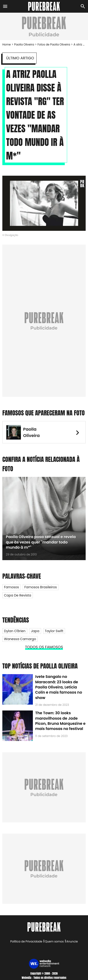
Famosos (11, 587)
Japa (35, 631)
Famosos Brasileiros (41, 587)
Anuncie (72, 941)
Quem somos (54, 941)
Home (7, 44)
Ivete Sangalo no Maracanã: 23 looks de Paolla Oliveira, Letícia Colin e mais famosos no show (59, 687)
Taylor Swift (54, 631)
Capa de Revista (18, 595)
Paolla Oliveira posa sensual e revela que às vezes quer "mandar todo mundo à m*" (41, 542)
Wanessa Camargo (20, 639)
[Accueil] (44, 6)
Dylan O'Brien (15, 631)
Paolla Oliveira (24, 44)
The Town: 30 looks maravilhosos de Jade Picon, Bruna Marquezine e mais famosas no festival (60, 721)
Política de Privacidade (26, 941)
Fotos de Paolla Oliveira (54, 44)
